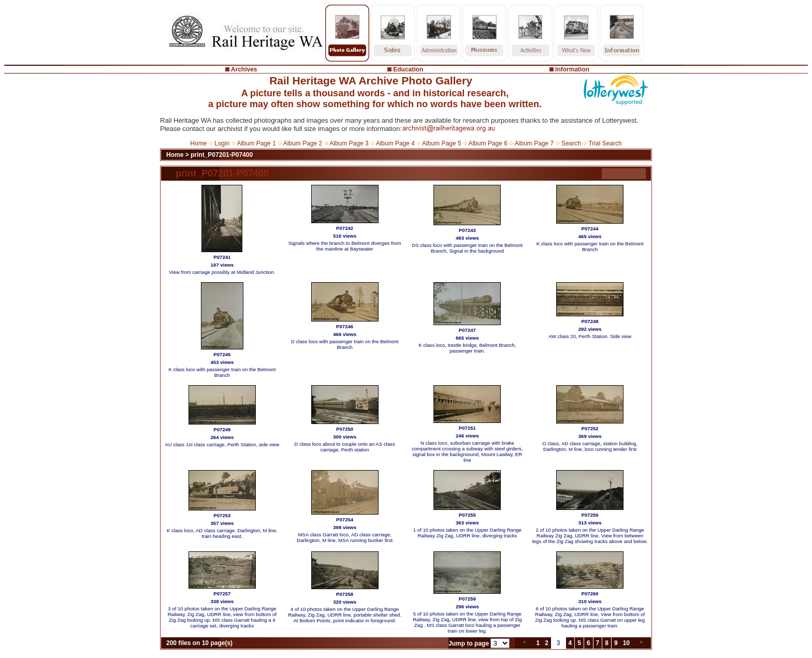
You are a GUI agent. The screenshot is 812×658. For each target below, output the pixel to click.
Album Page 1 (256, 143)
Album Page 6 (488, 143)
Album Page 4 (395, 143)
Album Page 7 (534, 143)
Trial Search (605, 143)
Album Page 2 (303, 143)
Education (408, 69)
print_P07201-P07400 (222, 155)
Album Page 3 (349, 143)
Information (572, 69)
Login (222, 143)
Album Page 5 (441, 143)
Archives (244, 69)
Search (571, 143)
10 (626, 643)
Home (198, 143)
